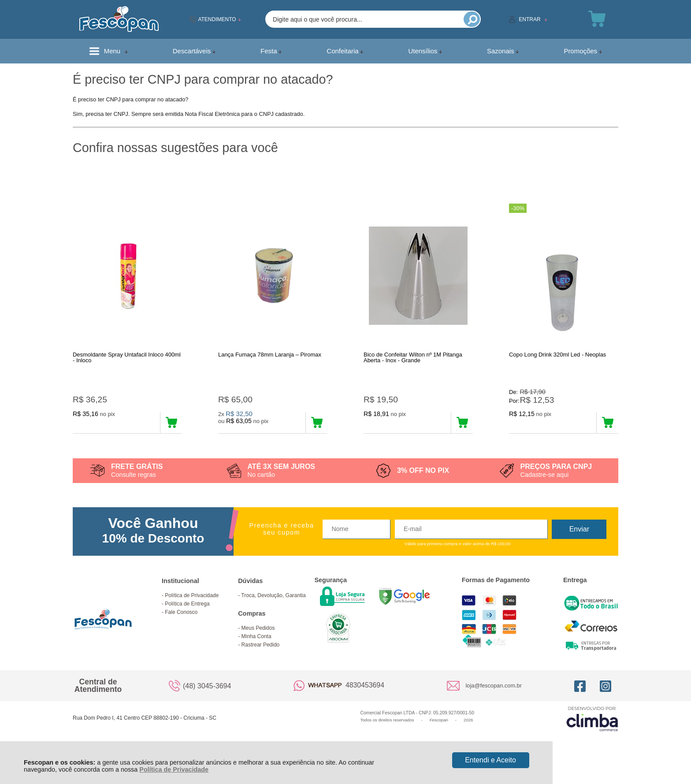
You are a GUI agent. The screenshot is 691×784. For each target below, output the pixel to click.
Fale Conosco (181, 625)
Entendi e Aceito (490, 760)
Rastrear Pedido (261, 658)
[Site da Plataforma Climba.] (592, 731)
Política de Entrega (187, 617)
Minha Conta (256, 649)
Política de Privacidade (174, 769)
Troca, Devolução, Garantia (273, 608)
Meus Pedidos (258, 641)
